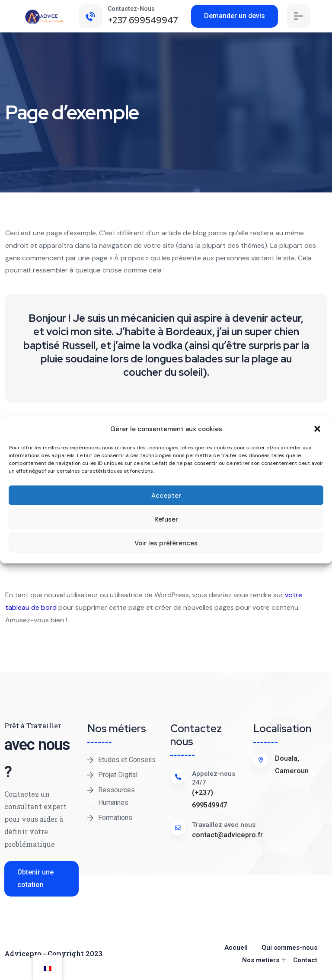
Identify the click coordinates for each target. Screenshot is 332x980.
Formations (115, 818)
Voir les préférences (166, 543)
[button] (318, 429)
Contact (305, 960)
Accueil (236, 948)
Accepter (166, 495)
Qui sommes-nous (289, 948)
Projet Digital (118, 775)
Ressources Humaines (117, 796)
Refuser (166, 519)
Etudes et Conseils (127, 760)
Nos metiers (261, 960)
